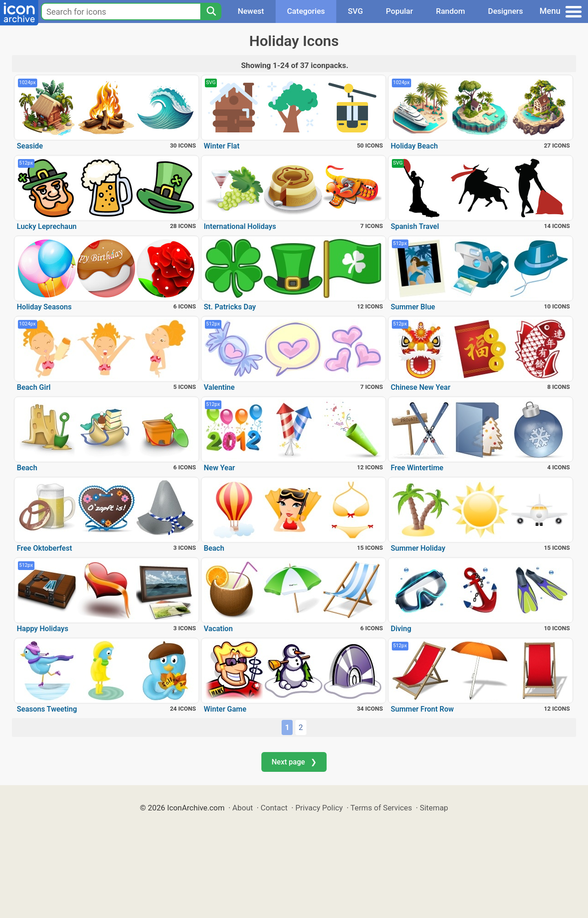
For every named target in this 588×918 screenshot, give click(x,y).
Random (450, 11)
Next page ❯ (294, 762)
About (243, 808)
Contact (274, 808)
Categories (306, 11)
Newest (251, 11)
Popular (399, 11)
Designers (505, 11)
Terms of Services (381, 808)
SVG (355, 11)
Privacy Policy (319, 808)
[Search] (211, 11)
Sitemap (434, 808)
